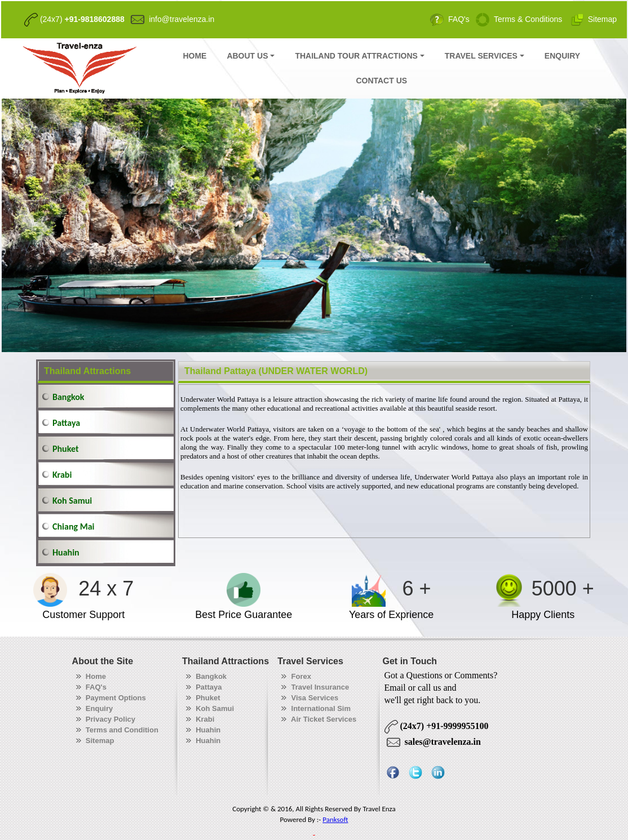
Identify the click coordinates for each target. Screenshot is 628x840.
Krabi (62, 475)
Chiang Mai (73, 526)
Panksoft (335, 819)
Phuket (65, 449)
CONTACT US (381, 81)
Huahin (66, 552)
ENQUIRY (562, 56)
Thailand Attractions (87, 371)
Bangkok (68, 397)
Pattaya (66, 423)
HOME (194, 56)
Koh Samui (72, 501)
